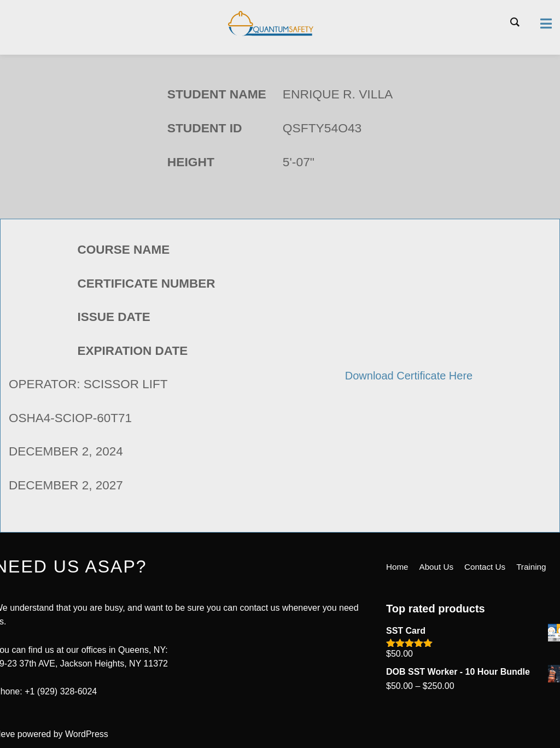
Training (537, 622)
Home (398, 622)
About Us (439, 622)
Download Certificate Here (409, 375)
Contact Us (489, 622)
